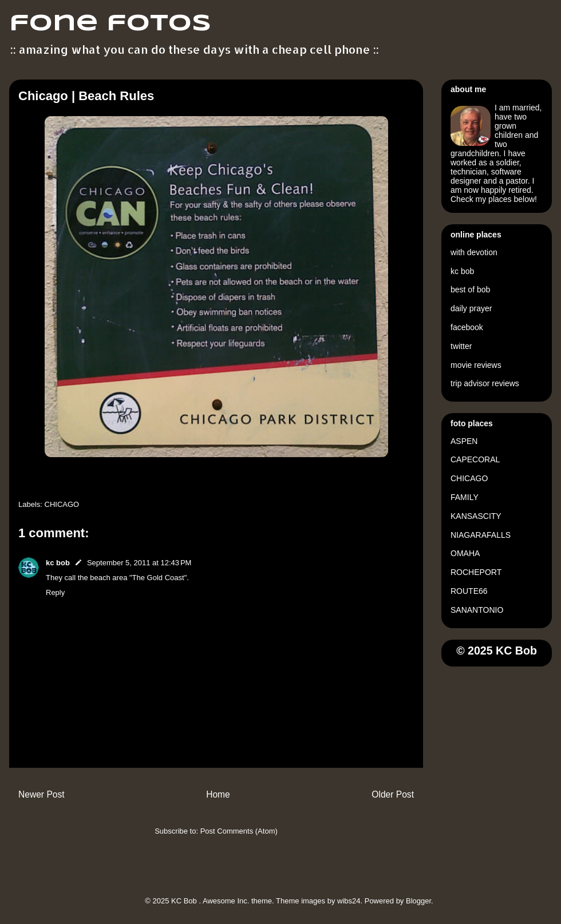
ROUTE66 (469, 591)
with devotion (474, 252)
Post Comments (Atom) (239, 831)
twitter (461, 346)
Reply (55, 592)
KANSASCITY (476, 516)
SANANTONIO (477, 610)
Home (218, 794)
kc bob (58, 563)
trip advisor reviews (485, 383)
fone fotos (110, 24)
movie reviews (476, 365)
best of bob (470, 290)
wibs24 (349, 901)
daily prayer (471, 308)
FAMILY (465, 497)
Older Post (393, 794)
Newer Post (42, 794)
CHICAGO (62, 504)
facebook (467, 327)
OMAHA (465, 553)
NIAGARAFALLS (481, 535)
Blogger (418, 901)
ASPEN (464, 441)
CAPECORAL (475, 459)
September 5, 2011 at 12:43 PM (139, 563)
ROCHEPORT (476, 572)
